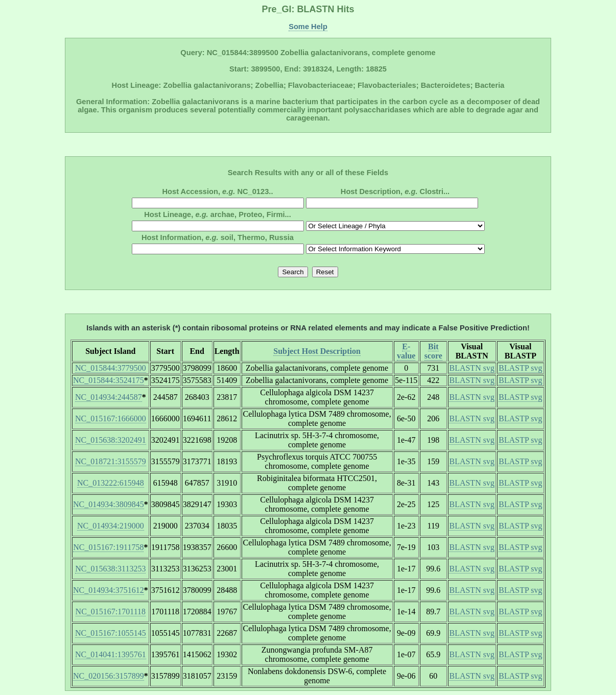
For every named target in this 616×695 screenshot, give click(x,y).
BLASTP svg (520, 368)
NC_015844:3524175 (109, 380)
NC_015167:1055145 (111, 633)
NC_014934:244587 (109, 397)
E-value (406, 351)
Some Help (308, 27)
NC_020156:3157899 (109, 676)
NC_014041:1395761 (111, 654)
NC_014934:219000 (111, 526)
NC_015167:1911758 (108, 547)
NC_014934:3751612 (109, 590)
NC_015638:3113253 (110, 569)
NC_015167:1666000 (111, 418)
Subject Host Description (317, 351)
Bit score (433, 351)
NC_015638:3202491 (111, 440)
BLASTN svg (471, 368)
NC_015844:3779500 (111, 368)
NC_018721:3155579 (111, 461)
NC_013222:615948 (111, 483)
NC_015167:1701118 (111, 612)
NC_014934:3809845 (109, 504)
